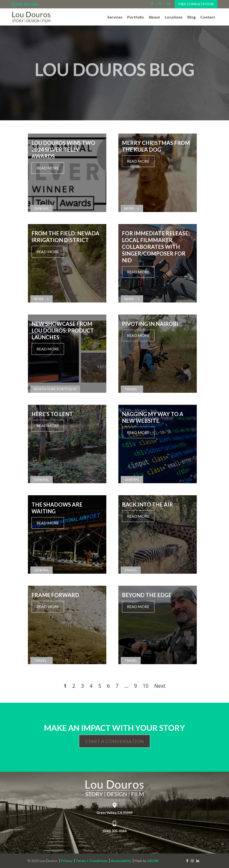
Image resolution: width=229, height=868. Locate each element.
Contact (208, 17)
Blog (191, 17)
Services (115, 17)
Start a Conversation (114, 741)
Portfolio (136, 17)
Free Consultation (196, 4)
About (154, 17)
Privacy (67, 861)
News (129, 208)
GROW (153, 861)
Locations (174, 17)
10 (146, 686)
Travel (131, 389)
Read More (48, 168)
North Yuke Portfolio (55, 389)
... (126, 686)
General (41, 208)
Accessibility (121, 861)
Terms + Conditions (92, 861)
